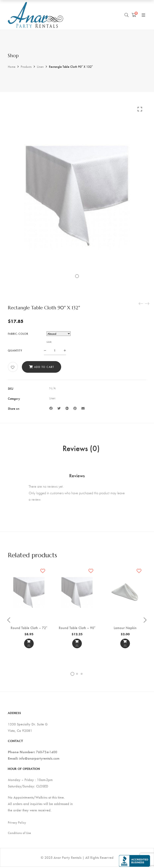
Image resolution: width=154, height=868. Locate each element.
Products (26, 66)
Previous (9, 621)
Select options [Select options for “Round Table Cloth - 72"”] (29, 646)
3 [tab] (82, 675)
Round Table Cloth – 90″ (77, 629)
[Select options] (29, 645)
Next (145, 621)
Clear (49, 342)
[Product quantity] (55, 350)
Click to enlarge (140, 109)
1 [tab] (72, 675)
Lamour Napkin (125, 629)
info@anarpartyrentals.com (39, 759)
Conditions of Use (19, 834)
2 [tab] (77, 675)
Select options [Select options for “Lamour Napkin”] (125, 646)
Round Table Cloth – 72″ (29, 629)
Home (12, 66)
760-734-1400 (47, 753)
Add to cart (44, 367)
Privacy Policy (17, 824)
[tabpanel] (29, 609)
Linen (40, 66)
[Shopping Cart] (134, 15)
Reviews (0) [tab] (81, 449)
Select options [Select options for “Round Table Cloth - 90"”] (77, 646)
